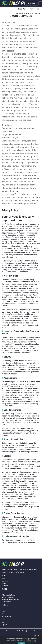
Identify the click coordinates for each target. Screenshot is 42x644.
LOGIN (31, 3)
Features (5, 581)
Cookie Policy (21, 631)
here (24, 111)
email (26, 542)
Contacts (5, 586)
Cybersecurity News (8, 595)
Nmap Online (22, 9)
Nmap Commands (8, 597)
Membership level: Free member (27, 13)
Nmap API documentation (10, 599)
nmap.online (15, 639)
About (4, 584)
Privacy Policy (10, 631)
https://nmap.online (11, 231)
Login (4, 622)
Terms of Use (32, 631)
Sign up (4, 625)
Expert (4, 611)
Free (3, 613)
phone (33, 542)
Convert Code (6, 602)
